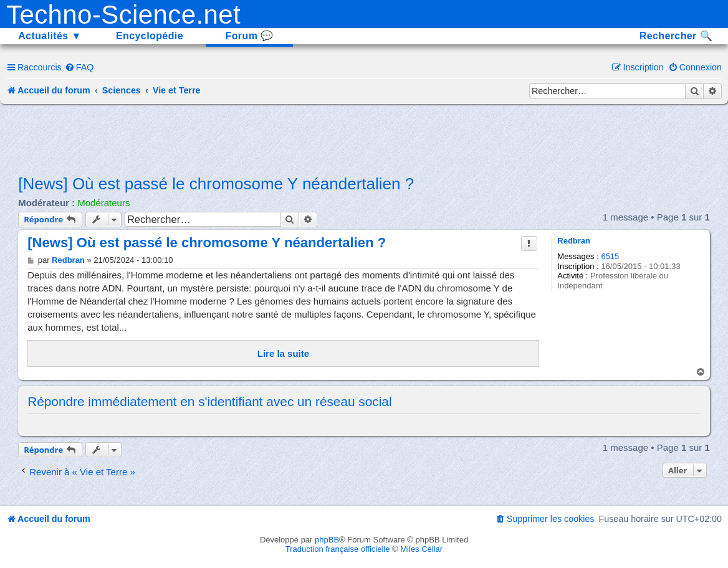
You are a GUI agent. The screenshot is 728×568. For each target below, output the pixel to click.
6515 (610, 256)
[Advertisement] (364, 138)
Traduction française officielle (338, 549)
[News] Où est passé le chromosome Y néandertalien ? (216, 184)
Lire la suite (283, 353)
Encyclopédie (150, 36)
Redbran (574, 241)
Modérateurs (103, 203)
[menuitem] (79, 67)
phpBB (327, 540)
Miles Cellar (421, 549)
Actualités (50, 36)
